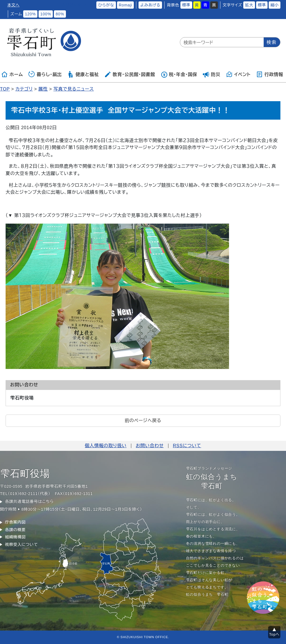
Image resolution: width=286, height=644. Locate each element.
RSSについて (187, 446)
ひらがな (106, 5)
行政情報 (270, 74)
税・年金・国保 (179, 74)
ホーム (12, 74)
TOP (5, 89)
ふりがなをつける (78, 5)
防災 (212, 74)
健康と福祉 (83, 74)
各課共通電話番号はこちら (29, 501)
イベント (238, 74)
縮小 (275, 5)
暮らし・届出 (45, 74)
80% (60, 14)
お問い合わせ (150, 446)
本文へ (13, 5)
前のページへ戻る (143, 421)
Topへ (274, 634)
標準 (186, 5)
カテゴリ (24, 89)
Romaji (125, 5)
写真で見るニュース (74, 89)
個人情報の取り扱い (106, 446)
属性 (43, 89)
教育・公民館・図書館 (130, 74)
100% (46, 14)
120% (30, 14)
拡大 (249, 5)
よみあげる (150, 5)
